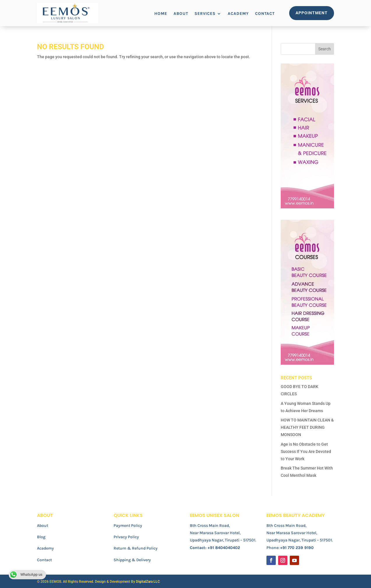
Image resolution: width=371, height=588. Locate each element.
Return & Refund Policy (136, 548)
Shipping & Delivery (132, 560)
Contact (265, 14)
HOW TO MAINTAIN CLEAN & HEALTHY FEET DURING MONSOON (307, 427)
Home (161, 14)
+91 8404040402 (224, 548)
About (181, 14)
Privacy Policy (126, 537)
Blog (41, 537)
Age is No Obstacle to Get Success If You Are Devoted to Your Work (306, 451)
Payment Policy (128, 526)
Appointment (312, 13)
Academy (238, 14)
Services (205, 14)
